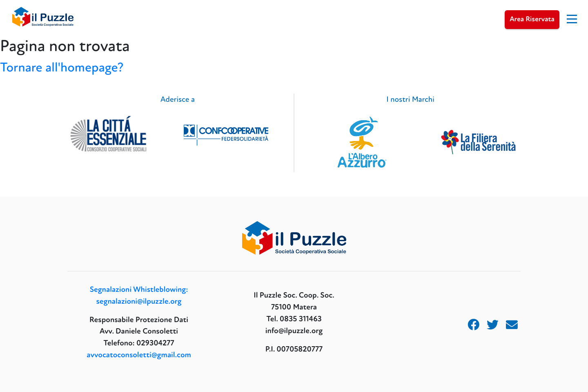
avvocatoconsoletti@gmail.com (139, 355)
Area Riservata (532, 19)
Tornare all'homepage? (62, 67)
